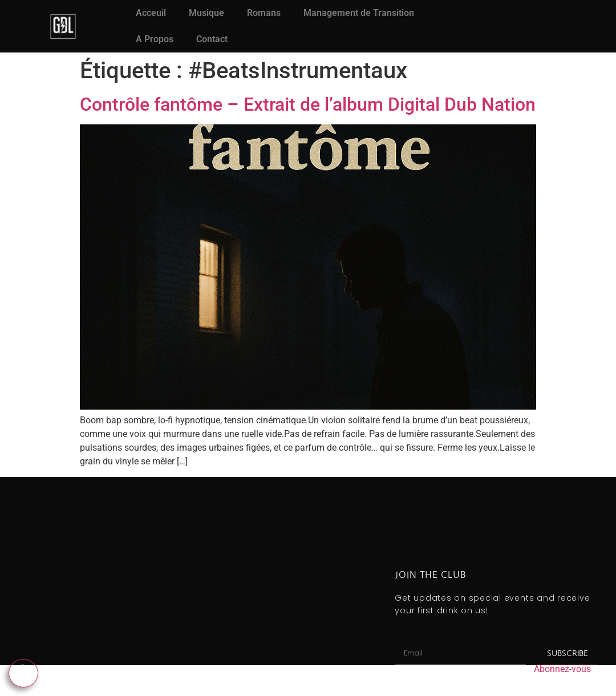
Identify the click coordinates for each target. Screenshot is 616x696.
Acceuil (151, 13)
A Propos (155, 39)
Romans (264, 13)
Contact (212, 39)
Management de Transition (359, 13)
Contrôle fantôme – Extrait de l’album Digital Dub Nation (308, 104)
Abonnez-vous (562, 669)
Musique (206, 13)
